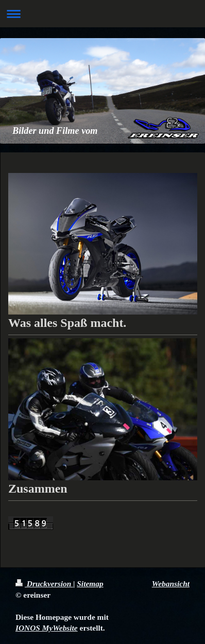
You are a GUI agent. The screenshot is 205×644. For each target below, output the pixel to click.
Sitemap (90, 584)
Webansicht (171, 584)
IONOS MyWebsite (47, 628)
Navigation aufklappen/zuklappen (102, 14)
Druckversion (44, 584)
